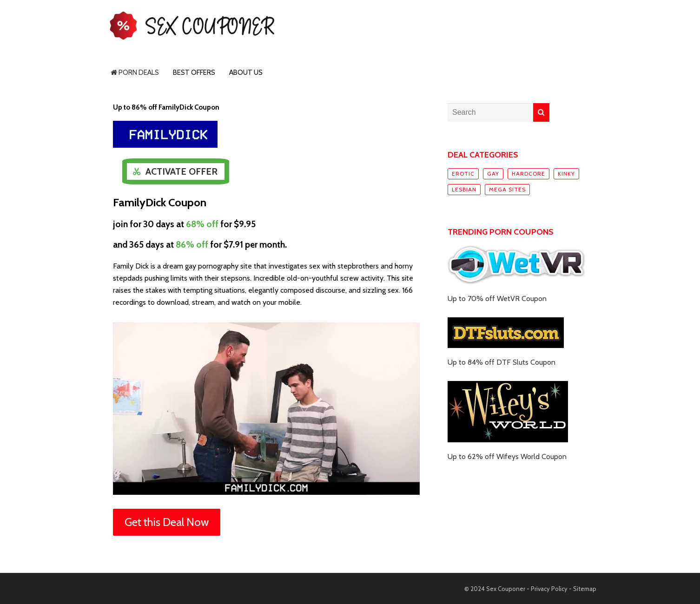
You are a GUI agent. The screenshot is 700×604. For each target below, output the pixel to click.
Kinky (566, 174)
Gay (493, 174)
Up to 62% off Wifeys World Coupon (507, 456)
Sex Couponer (506, 589)
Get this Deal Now (167, 522)
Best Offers (194, 72)
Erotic (463, 174)
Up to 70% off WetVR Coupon (497, 299)
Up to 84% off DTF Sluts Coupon (502, 362)
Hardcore (528, 174)
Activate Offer (182, 171)
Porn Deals (135, 72)
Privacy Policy (549, 589)
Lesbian (464, 189)
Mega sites (507, 189)
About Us (246, 72)
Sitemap (585, 589)
